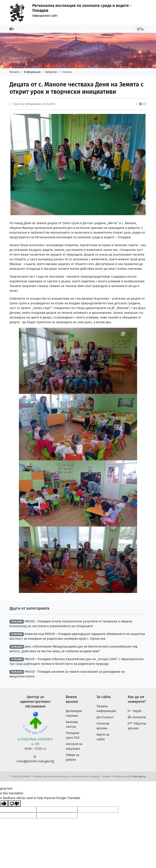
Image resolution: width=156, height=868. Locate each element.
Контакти (137, 717)
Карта (135, 711)
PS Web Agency (138, 776)
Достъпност (105, 717)
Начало (14, 72)
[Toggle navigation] (140, 29)
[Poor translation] (14, 803)
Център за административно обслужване (35, 702)
